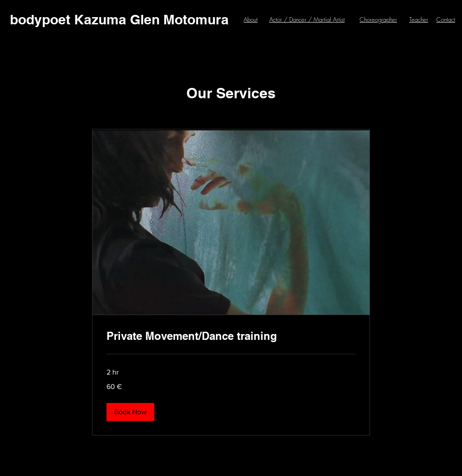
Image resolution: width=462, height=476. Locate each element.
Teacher (419, 19)
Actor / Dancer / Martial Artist (307, 19)
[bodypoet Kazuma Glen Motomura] (119, 19)
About (251, 19)
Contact (446, 19)
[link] (231, 336)
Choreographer (378, 19)
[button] (130, 412)
